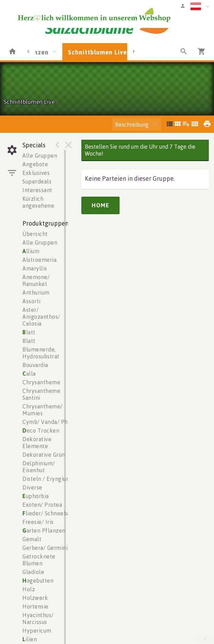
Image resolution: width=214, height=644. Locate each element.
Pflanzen (35, 52)
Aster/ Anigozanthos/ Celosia (41, 317)
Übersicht (35, 234)
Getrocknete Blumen (39, 560)
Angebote (35, 164)
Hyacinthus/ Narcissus (38, 618)
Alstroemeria (39, 260)
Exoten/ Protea (42, 505)
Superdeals (37, 181)
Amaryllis (35, 268)
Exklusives (36, 173)
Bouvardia (35, 365)
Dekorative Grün (44, 455)
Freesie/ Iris (38, 522)
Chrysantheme (41, 382)
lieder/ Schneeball (48, 513)
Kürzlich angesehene (38, 202)
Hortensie (35, 606)
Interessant (37, 190)
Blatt (29, 341)
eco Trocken (41, 430)
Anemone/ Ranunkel (36, 280)
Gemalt (32, 539)
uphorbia (36, 496)
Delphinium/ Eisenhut (39, 467)
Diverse (32, 487)
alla (29, 374)
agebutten (38, 581)
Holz (29, 589)
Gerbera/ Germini (45, 548)
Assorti (32, 301)
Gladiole (33, 572)
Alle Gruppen (40, 156)
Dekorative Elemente (37, 443)
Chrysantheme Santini (41, 394)
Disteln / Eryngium (47, 479)
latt (29, 332)
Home (100, 205)
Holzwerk (35, 598)
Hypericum (37, 631)
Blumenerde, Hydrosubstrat (41, 353)
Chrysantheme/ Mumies (43, 410)
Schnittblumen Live (97, 52)
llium (31, 251)
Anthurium (36, 293)
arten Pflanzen (44, 531)
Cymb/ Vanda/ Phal (48, 422)
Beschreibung (132, 125)
